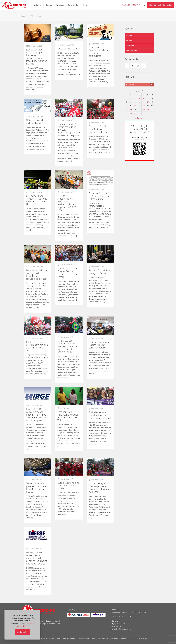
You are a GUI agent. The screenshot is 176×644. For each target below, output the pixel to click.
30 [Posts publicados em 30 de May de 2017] (135, 113)
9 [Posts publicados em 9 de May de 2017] (135, 102)
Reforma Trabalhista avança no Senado (99, 272)
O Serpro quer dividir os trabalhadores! (37, 122)
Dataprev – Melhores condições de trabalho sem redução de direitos (37, 275)
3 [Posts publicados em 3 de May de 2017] (139, 98)
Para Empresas (131, 51)
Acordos (129, 36)
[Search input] (138, 85)
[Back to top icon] (152, 639)
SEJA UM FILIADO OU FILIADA (160, 5)
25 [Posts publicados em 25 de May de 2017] (144, 110)
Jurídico (129, 41)
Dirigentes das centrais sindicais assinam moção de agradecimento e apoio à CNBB (67, 346)
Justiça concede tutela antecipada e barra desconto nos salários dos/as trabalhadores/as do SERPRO (37, 57)
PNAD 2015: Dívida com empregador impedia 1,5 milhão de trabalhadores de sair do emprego (37, 415)
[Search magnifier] (152, 85)
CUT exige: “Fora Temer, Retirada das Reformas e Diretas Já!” (37, 200)
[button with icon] (127, 66)
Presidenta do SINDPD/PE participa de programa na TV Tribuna (68, 416)
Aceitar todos (22, 632)
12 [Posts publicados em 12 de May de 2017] (148, 102)
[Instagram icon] (146, 639)
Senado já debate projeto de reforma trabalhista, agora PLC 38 (36, 487)
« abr (137, 118)
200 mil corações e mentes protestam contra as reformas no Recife (99, 488)
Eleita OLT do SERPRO (69, 49)
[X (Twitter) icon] (141, 639)
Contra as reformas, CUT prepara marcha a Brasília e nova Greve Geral (37, 346)
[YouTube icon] (144, 639)
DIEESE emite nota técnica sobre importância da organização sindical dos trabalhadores (37, 558)
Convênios (130, 46)
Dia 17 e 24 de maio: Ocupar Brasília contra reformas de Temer (68, 273)
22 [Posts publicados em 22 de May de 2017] (131, 110)
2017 (31, 16)
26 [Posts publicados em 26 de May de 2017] (148, 110)
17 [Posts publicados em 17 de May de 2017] (139, 106)
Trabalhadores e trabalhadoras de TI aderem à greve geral (100, 415)
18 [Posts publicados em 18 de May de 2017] (144, 106)
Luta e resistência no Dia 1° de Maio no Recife (68, 486)
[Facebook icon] (139, 639)
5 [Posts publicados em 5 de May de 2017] (148, 98)
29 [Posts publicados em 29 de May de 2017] (131, 113)
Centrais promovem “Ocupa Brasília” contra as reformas (99, 345)
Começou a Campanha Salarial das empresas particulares (99, 52)
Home (23, 16)
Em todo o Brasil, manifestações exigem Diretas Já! (98, 129)
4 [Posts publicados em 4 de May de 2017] (144, 98)
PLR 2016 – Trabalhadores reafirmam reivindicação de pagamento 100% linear (67, 203)
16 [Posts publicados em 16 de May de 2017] (135, 106)
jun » (142, 118)
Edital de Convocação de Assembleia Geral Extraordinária (100, 196)
